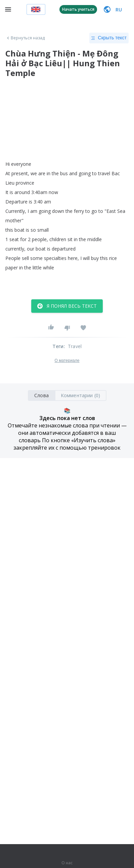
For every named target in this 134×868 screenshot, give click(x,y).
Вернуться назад (25, 38)
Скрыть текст (109, 38)
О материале (67, 361)
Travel (75, 346)
